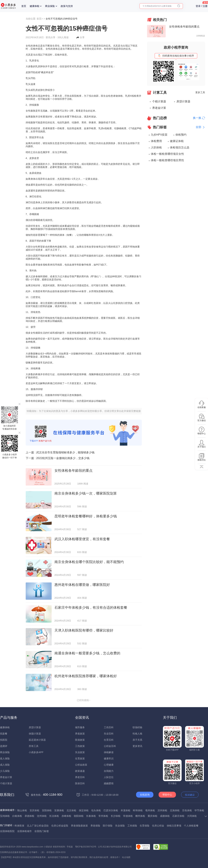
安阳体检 (47, 810)
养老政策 (80, 734)
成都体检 (165, 816)
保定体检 (84, 810)
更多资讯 (137, 746)
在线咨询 (145, 795)
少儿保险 (5, 771)
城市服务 (80, 727)
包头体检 (96, 810)
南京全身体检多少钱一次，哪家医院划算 (86, 493)
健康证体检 (177, 141)
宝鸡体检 (5, 816)
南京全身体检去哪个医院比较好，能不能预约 (89, 562)
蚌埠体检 (138, 810)
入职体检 (156, 147)
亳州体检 (150, 810)
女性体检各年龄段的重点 (73, 470)
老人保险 (5, 759)
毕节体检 (199, 810)
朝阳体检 (79, 816)
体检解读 (109, 752)
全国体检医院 (7, 831)
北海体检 (175, 810)
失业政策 (80, 752)
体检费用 (156, 141)
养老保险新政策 (79, 826)
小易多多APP (36, 752)
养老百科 (80, 777)
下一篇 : (58, 458)
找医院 (4, 740)
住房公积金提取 (60, 826)
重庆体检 (153, 816)
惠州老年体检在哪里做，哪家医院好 (82, 585)
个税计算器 (159, 101)
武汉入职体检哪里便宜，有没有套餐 (82, 539)
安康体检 (59, 810)
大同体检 (192, 816)
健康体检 (34, 6)
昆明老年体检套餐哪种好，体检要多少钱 (86, 516)
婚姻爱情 (109, 783)
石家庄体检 (178, 816)
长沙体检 (116, 816)
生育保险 (145, 826)
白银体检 (17, 816)
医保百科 (80, 783)
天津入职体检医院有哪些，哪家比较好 (84, 630)
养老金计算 (159, 108)
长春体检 (91, 816)
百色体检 (187, 810)
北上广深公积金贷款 (38, 826)
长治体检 (54, 816)
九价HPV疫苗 (159, 135)
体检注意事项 (174, 826)
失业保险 (120, 826)
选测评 (4, 746)
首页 (24, 6)
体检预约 (181, 135)
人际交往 (109, 777)
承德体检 (29, 816)
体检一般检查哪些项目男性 (167, 160)
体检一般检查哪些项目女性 (167, 154)
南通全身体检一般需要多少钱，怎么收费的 (87, 653)
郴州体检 (140, 816)
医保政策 (80, 740)
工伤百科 (109, 727)
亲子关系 (137, 740)
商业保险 (50, 6)
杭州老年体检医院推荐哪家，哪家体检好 (86, 676)
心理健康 (109, 765)
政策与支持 (67, 6)
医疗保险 (108, 826)
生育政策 (80, 759)
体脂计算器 (35, 734)
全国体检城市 (24, 831)
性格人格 (137, 734)
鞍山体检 (22, 810)
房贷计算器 (183, 101)
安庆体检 (34, 810)
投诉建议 (190, 795)
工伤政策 (80, 746)
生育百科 (109, 740)
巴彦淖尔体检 (111, 810)
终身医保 (19, 826)
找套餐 (4, 734)
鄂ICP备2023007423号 (86, 847)
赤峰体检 (66, 816)
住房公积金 (158, 826)
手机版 (70, 847)
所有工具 (34, 746)
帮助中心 (167, 795)
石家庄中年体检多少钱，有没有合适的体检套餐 (91, 607)
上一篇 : (60, 452)
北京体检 (71, 810)
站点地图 (126, 857)
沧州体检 (42, 816)
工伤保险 (132, 826)
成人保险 (5, 765)
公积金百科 (110, 746)
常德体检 (128, 816)
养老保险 (95, 826)
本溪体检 (125, 810)
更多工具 (200, 92)
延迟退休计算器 (37, 740)
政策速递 (80, 771)
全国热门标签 (42, 831)
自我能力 (109, 771)
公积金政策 (81, 765)
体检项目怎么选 (180, 147)
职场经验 (137, 727)
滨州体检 (162, 810)
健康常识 (109, 759)
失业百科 (109, 734)
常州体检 (103, 816)
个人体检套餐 (191, 826)
